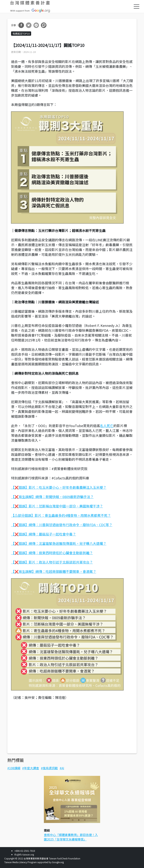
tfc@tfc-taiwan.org (24, 854)
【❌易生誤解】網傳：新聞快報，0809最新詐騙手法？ (52, 497)
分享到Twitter (29, 25)
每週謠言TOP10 (21, 34)
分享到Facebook (21, 25)
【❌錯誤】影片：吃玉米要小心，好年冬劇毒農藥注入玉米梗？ (59, 487)
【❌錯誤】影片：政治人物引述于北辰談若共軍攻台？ (52, 562)
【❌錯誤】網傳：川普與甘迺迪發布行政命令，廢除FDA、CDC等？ (62, 525)
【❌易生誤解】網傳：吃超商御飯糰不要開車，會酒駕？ (54, 571)
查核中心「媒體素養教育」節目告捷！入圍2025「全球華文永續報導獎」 (71, 837)
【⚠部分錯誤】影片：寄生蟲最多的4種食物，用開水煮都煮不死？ (61, 515)
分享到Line (36, 25)
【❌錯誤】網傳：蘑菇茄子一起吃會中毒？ (43, 534)
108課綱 (15, 768)
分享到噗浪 (44, 25)
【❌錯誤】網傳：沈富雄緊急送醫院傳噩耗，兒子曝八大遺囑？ (59, 543)
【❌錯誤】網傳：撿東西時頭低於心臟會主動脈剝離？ (52, 553)
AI (63, 768)
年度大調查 (31, 768)
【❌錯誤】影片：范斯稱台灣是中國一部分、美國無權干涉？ (57, 506)
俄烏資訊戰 (50, 768)
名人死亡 (107, 426)
